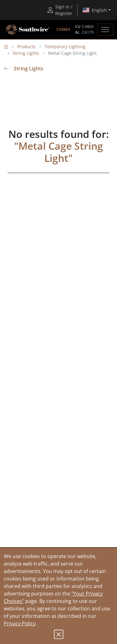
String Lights (26, 53)
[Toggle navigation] (105, 30)
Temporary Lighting (65, 47)
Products (26, 47)
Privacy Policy (20, 623)
